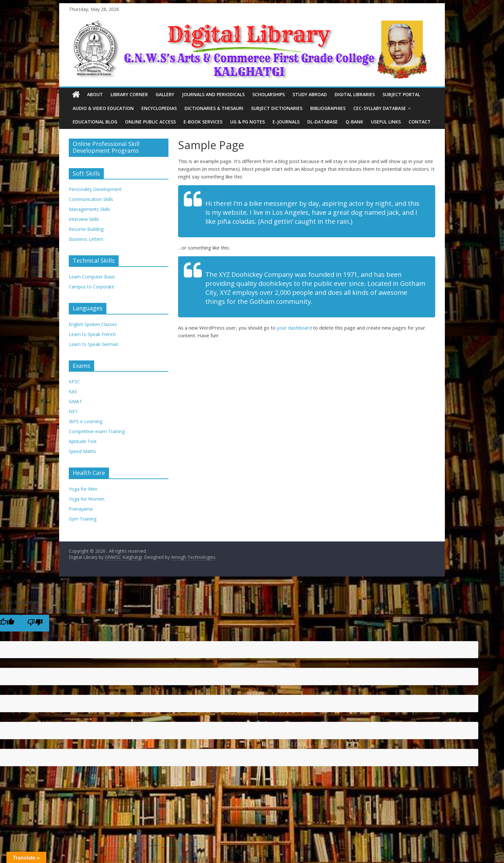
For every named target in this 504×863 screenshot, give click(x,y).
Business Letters (86, 239)
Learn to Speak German (94, 344)
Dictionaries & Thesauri (214, 108)
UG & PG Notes (248, 122)
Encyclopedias (159, 108)
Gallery (165, 94)
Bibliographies (328, 108)
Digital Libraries (355, 94)
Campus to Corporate (91, 287)
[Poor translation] (35, 623)
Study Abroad (310, 94)
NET (73, 411)
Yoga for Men (83, 489)
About (95, 94)
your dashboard (294, 328)
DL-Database (323, 122)
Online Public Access (150, 122)
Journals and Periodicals (213, 94)
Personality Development (95, 189)
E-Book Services (203, 122)
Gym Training (83, 519)
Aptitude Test (83, 441)
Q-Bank (354, 122)
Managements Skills (90, 209)
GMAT (75, 401)
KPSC (74, 382)
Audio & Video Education (103, 108)
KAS (73, 391)
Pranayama (81, 509)
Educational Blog (95, 122)
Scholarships (269, 94)
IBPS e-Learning (85, 421)
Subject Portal (401, 94)
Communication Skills (91, 199)
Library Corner (129, 94)
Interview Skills (84, 219)
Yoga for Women (87, 499)
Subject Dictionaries (277, 108)
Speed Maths (82, 451)
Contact (420, 122)
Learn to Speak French (92, 334)
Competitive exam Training (97, 431)
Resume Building (86, 229)
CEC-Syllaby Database (380, 108)
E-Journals (286, 122)
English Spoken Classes (93, 324)
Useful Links (386, 122)
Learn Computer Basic (92, 277)
